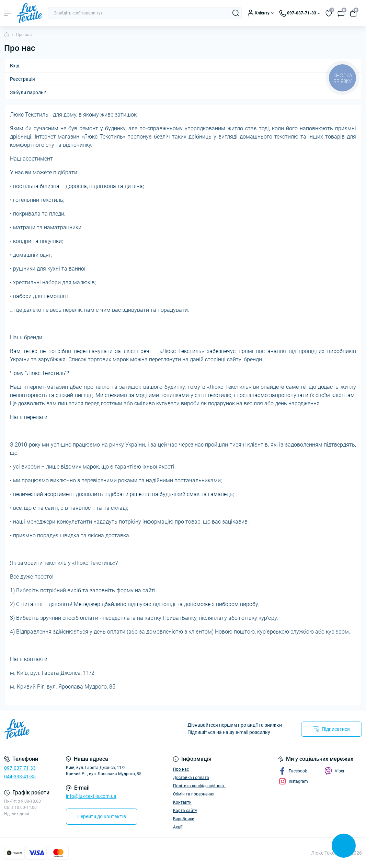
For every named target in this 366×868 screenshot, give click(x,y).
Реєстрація (22, 79)
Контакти (182, 802)
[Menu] (8, 13)
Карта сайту (185, 811)
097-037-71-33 (20, 768)
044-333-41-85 (20, 777)
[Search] (236, 13)
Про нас (181, 769)
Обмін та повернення (194, 794)
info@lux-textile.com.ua (91, 796)
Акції (178, 827)
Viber (334, 771)
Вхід (15, 66)
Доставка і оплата (191, 778)
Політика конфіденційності (199, 786)
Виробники (184, 819)
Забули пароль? (28, 92)
